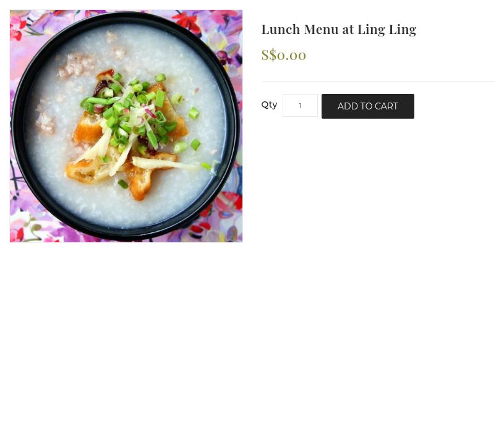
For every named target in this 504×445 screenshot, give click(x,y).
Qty (270, 104)
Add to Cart (368, 106)
